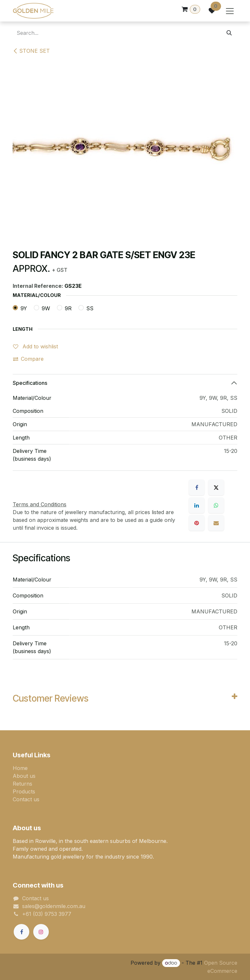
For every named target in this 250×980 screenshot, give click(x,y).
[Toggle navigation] (230, 11)
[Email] (216, 523)
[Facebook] (197, 487)
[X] (216, 487)
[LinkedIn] (197, 505)
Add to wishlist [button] (35, 346)
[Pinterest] (197, 523)
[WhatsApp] (216, 505)
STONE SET (31, 51)
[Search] (229, 33)
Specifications (30, 383)
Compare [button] (28, 359)
